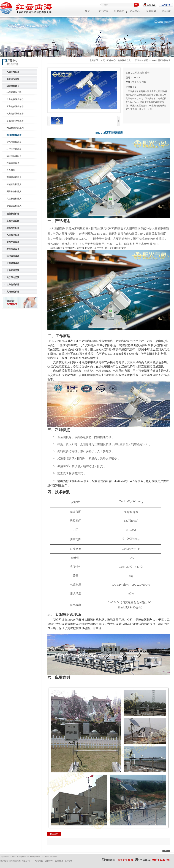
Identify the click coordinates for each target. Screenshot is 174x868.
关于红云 (103, 11)
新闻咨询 (119, 11)
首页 (103, 60)
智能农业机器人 (14, 206)
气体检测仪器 (13, 235)
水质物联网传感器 (15, 121)
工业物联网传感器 (15, 106)
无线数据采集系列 (15, 128)
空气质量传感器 (14, 142)
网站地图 (39, 861)
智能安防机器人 (14, 184)
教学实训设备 (13, 249)
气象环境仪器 (13, 72)
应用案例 (151, 11)
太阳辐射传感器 (14, 135)
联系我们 (167, 11)
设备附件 (11, 170)
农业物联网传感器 (15, 99)
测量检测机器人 (14, 192)
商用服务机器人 (14, 177)
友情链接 (59, 861)
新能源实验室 (13, 79)
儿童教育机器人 (14, 199)
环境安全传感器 (14, 149)
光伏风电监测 (13, 277)
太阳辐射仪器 (13, 292)
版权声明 (49, 861)
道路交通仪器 (13, 242)
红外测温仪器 (13, 285)
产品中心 (135, 11)
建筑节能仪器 (13, 228)
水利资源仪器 (13, 263)
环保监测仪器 (13, 256)
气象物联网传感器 (15, 114)
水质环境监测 (13, 270)
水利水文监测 (13, 221)
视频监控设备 (13, 163)
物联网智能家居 (14, 156)
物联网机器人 (13, 86)
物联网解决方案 (14, 92)
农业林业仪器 (13, 214)
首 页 (88, 11)
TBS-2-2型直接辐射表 (160, 60)
